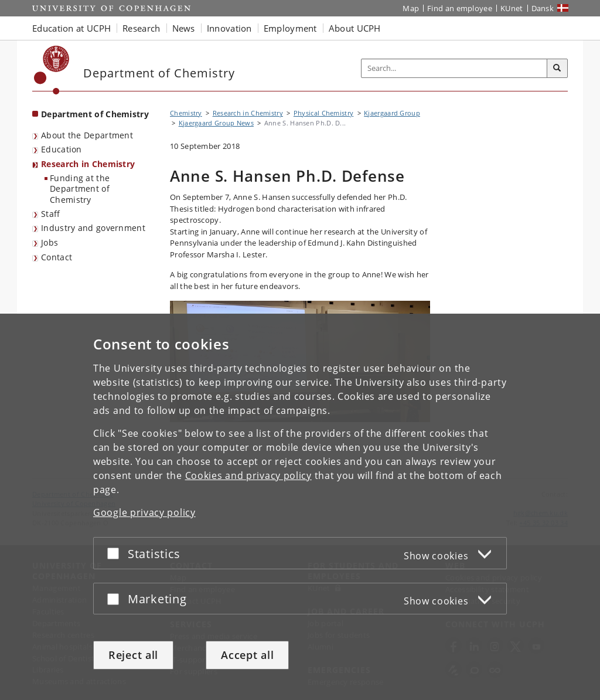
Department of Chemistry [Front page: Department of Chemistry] (95, 114)
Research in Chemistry (88, 164)
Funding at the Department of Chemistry (80, 189)
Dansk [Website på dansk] (543, 8)
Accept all (247, 655)
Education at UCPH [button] (71, 28)
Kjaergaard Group (392, 113)
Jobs (50, 242)
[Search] (557, 69)
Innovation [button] (229, 28)
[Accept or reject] (116, 553)
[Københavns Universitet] (52, 70)
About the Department (87, 135)
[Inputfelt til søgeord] (454, 68)
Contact (57, 257)
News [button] (184, 28)
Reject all (133, 655)
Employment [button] (290, 28)
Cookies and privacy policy (248, 475)
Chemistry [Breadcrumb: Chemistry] (186, 113)
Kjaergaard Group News (216, 123)
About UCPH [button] (355, 28)
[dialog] (300, 507)
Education (62, 149)
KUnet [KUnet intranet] (512, 8)
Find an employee (460, 8)
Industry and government (93, 228)
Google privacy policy (144, 512)
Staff (51, 214)
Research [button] (141, 28)
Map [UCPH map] (411, 8)
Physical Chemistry (323, 113)
